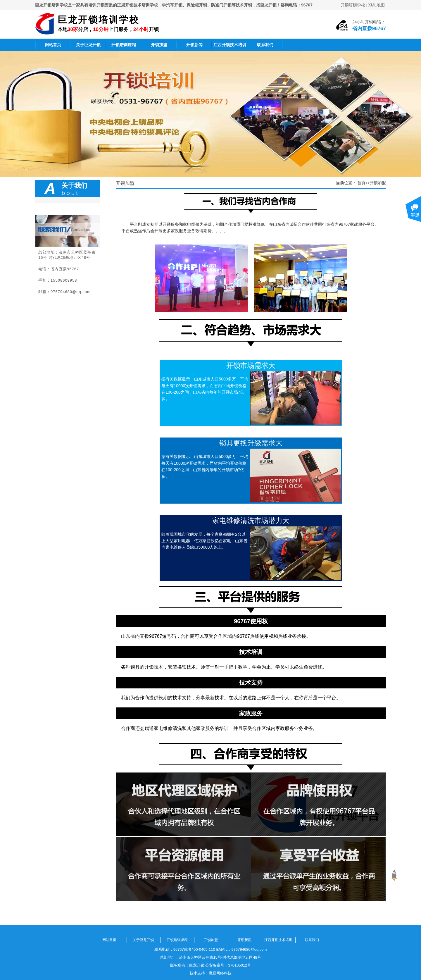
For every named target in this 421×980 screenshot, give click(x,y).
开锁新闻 (194, 45)
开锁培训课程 (124, 45)
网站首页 (53, 45)
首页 (361, 183)
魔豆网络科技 (220, 973)
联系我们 (265, 45)
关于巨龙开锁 (88, 45)
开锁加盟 (159, 45)
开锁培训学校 (353, 5)
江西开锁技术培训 (230, 45)
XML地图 (376, 5)
